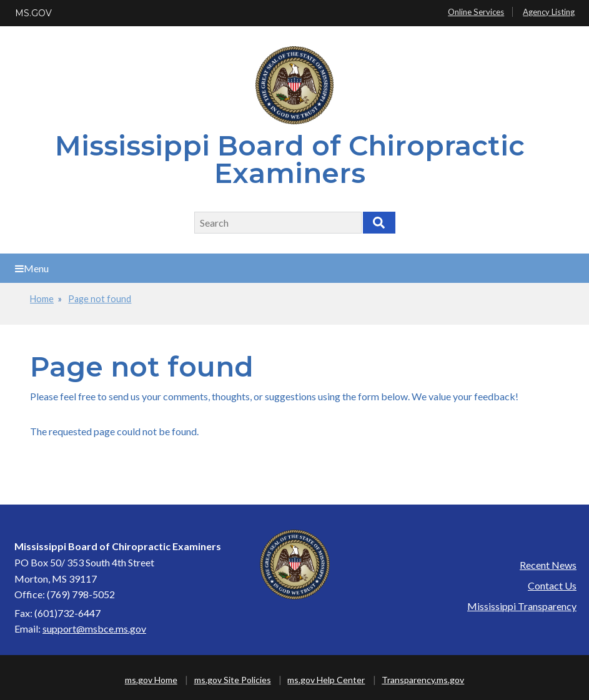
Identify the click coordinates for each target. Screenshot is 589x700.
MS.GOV (33, 13)
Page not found (100, 299)
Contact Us (552, 585)
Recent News (548, 565)
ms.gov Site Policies (233, 680)
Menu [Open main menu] (32, 268)
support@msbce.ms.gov (94, 629)
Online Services (476, 12)
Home (42, 299)
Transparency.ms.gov (423, 680)
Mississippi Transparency (522, 606)
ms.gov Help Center (326, 680)
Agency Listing (549, 12)
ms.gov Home (151, 680)
